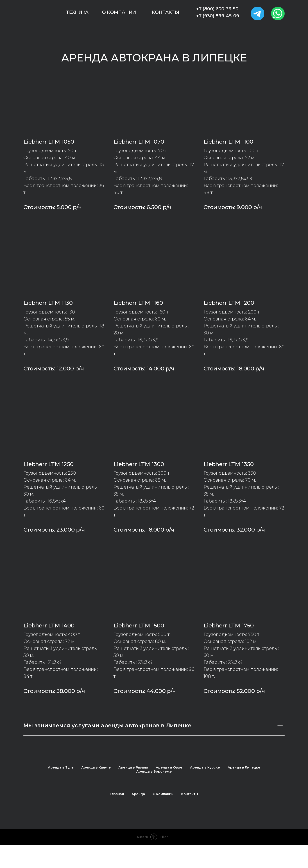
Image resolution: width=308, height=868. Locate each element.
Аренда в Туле (61, 767)
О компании (119, 12)
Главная (117, 794)
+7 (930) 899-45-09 (218, 16)
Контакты (165, 12)
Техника (77, 12)
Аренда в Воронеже (154, 771)
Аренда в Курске (205, 767)
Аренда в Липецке (244, 767)
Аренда (138, 794)
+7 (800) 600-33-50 (217, 9)
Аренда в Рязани (133, 767)
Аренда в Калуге (96, 767)
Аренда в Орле (169, 767)
